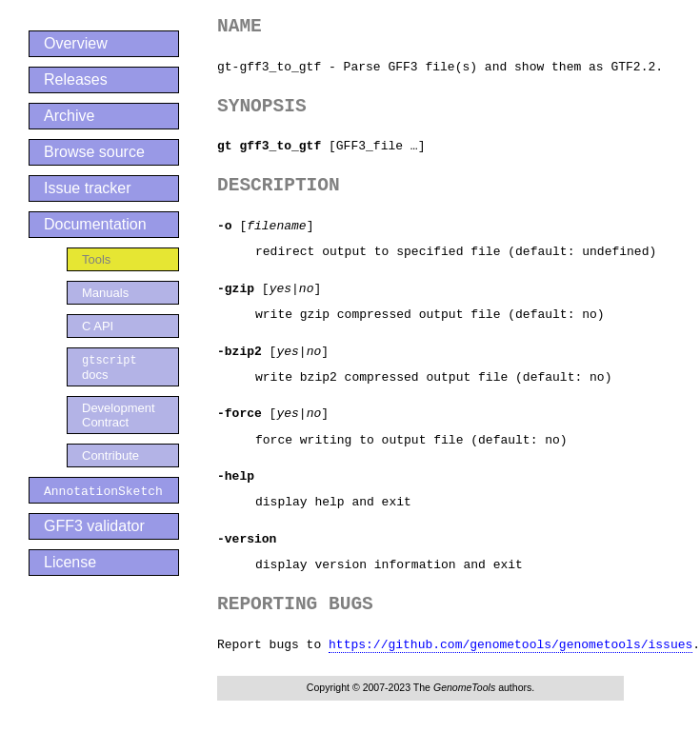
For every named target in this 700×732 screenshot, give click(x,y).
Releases (76, 79)
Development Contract (119, 416)
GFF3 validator (94, 527)
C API (98, 326)
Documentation (95, 224)
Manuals (105, 293)
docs (110, 367)
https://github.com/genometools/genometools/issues (510, 644)
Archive (69, 116)
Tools (96, 259)
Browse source (94, 152)
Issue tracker (88, 188)
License (70, 563)
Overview (76, 43)
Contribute (110, 456)
